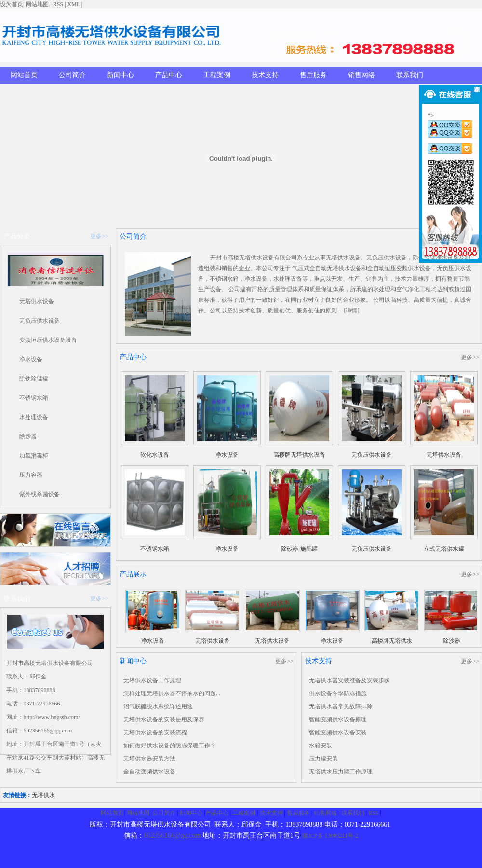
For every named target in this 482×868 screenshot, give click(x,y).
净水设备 (31, 359)
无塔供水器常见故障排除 (341, 706)
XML (74, 4)
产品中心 (169, 75)
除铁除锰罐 (34, 379)
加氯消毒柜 (34, 456)
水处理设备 (34, 417)
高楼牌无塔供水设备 (299, 455)
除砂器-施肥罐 (299, 549)
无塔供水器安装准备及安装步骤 (349, 680)
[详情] (352, 311)
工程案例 (217, 75)
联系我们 (410, 75)
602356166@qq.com (173, 835)
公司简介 (72, 75)
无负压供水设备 (40, 321)
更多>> (99, 236)
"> (450, 122)
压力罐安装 (323, 759)
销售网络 (361, 75)
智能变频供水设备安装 (338, 732)
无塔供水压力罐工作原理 (341, 772)
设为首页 (12, 4)
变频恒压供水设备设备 (48, 340)
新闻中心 (120, 75)
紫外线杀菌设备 (40, 494)
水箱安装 (321, 746)
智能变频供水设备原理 (338, 719)
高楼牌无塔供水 (392, 641)
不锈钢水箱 (34, 398)
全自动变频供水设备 (149, 772)
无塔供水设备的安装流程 (155, 732)
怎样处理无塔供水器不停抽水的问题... (172, 693)
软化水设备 (155, 455)
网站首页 (24, 75)
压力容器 (31, 475)
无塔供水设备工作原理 (152, 680)
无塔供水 (43, 795)
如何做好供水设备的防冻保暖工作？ (170, 746)
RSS (58, 4)
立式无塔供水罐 (444, 549)
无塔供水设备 (37, 301)
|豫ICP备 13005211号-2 (330, 836)
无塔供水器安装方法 (149, 759)
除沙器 (28, 436)
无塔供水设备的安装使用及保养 (164, 719)
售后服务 (313, 75)
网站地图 (37, 4)
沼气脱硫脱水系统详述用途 (158, 706)
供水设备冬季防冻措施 (338, 693)
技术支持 (265, 75)
